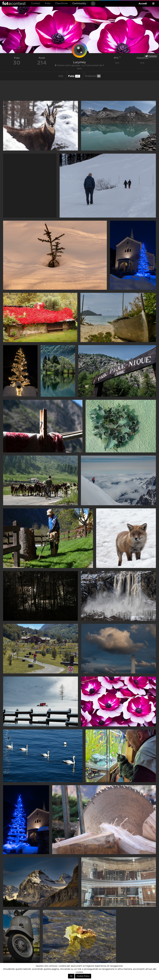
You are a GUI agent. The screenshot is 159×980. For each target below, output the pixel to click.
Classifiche (61, 3)
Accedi (143, 3)
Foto (48, 3)
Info (61, 76)
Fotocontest (14, 3)
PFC (117, 58)
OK (71, 976)
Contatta (151, 56)
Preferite (93, 76)
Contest (36, 3)
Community (79, 3)
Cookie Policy (83, 976)
